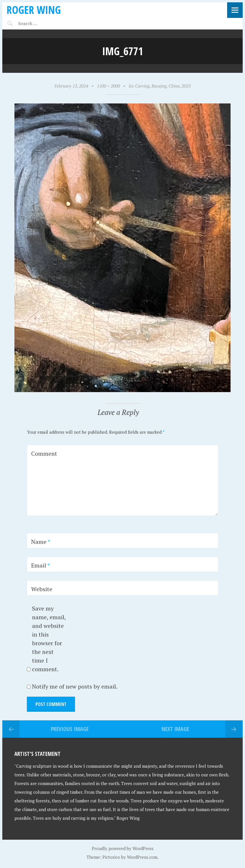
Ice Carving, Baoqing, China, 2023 (160, 86)
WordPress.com (142, 857)
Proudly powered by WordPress (123, 848)
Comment (44, 454)
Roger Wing (34, 10)
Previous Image (70, 729)
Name (41, 542)
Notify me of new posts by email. (75, 686)
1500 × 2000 (109, 86)
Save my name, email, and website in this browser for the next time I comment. (49, 639)
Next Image (175, 729)
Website (42, 589)
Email (41, 565)
